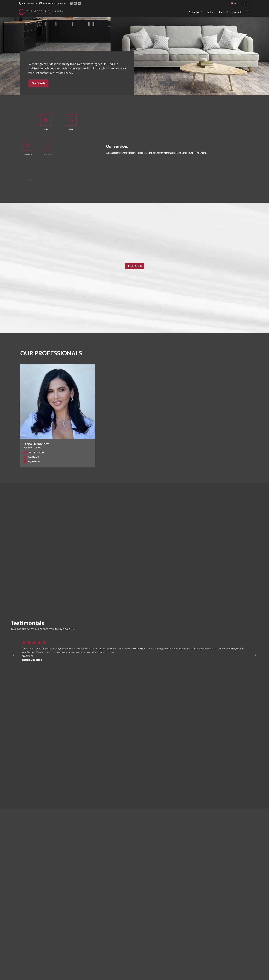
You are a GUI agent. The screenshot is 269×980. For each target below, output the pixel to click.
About (222, 12)
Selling (210, 12)
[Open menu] (248, 12)
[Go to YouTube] (75, 3)
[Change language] (233, 3)
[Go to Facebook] (71, 3)
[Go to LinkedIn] (79, 3)
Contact (237, 12)
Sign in (245, 3)
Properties (194, 12)
